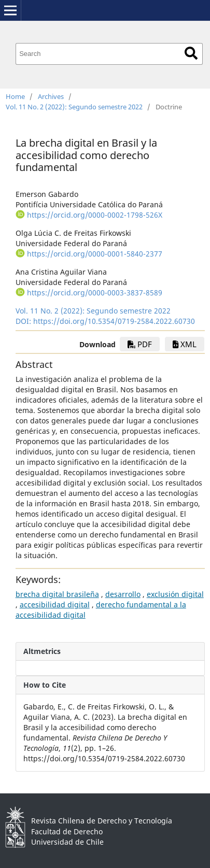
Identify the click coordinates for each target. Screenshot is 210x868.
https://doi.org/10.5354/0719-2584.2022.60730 (114, 321)
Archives (51, 96)
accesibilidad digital (55, 604)
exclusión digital (175, 594)
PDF (140, 344)
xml (185, 344)
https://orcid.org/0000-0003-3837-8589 (95, 293)
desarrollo (123, 594)
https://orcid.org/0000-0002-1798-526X (95, 215)
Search (191, 53)
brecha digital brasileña (57, 594)
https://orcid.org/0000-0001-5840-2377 (95, 254)
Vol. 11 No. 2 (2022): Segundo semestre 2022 (74, 107)
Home (15, 96)
